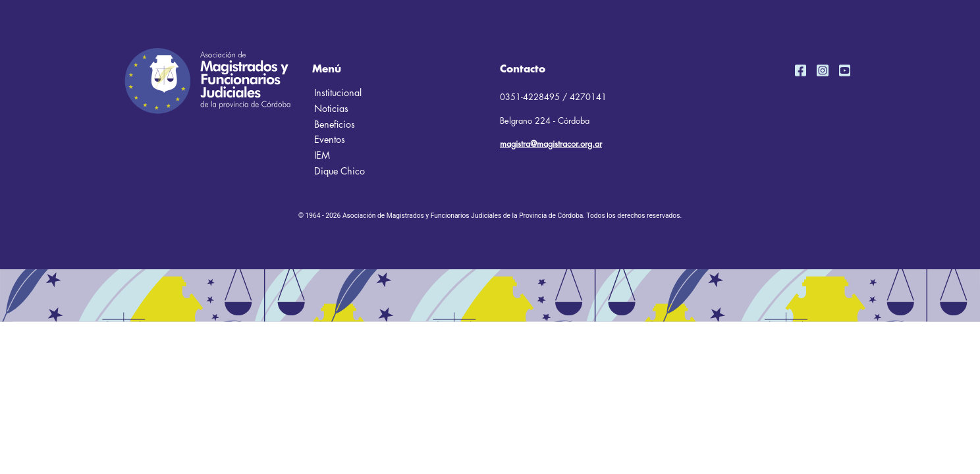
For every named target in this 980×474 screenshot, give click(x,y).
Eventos (330, 140)
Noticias (331, 109)
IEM (322, 156)
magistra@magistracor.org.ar (551, 144)
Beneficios (335, 125)
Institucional (338, 93)
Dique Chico (340, 171)
